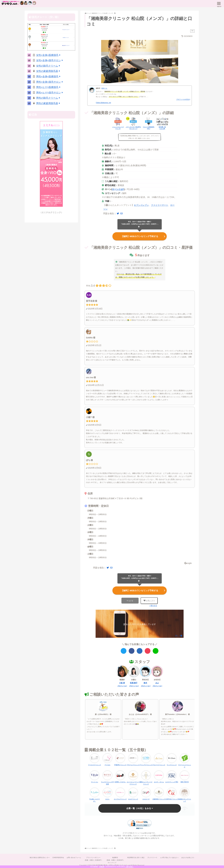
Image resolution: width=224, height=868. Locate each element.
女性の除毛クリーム (49, 66)
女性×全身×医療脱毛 (49, 55)
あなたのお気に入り (188, 858)
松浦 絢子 (134, 683)
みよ (157, 683)
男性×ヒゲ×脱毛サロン (50, 93)
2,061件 (102, 867)
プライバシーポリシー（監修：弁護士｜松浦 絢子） (93, 859)
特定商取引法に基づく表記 (136, 858)
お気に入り (149, 601)
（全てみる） (129, 867)
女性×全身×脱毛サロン (50, 60)
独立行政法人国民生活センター (39, 858)
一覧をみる (153, 606)
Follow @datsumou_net (103, 103)
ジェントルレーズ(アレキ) (118, 128)
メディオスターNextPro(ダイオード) (133, 128)
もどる (131, 601)
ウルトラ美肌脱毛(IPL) (149, 128)
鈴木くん (104, 88)
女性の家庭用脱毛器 (49, 71)
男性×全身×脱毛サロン (50, 82)
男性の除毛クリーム (49, 98)
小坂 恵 (122, 683)
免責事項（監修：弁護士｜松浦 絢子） (115, 859)
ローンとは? (118, 189)
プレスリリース (152, 858)
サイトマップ (112, 863)
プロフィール (122, 686)
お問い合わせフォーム (74, 858)
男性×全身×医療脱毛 (49, 77)
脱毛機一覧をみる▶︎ (162, 128)
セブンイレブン (141, 205)
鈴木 (145, 683)
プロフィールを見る (183, 99)
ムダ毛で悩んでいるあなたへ (170, 858)
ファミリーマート (160, 205)
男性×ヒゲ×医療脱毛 (49, 87)
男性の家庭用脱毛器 (49, 103)
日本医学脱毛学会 (58, 858)
